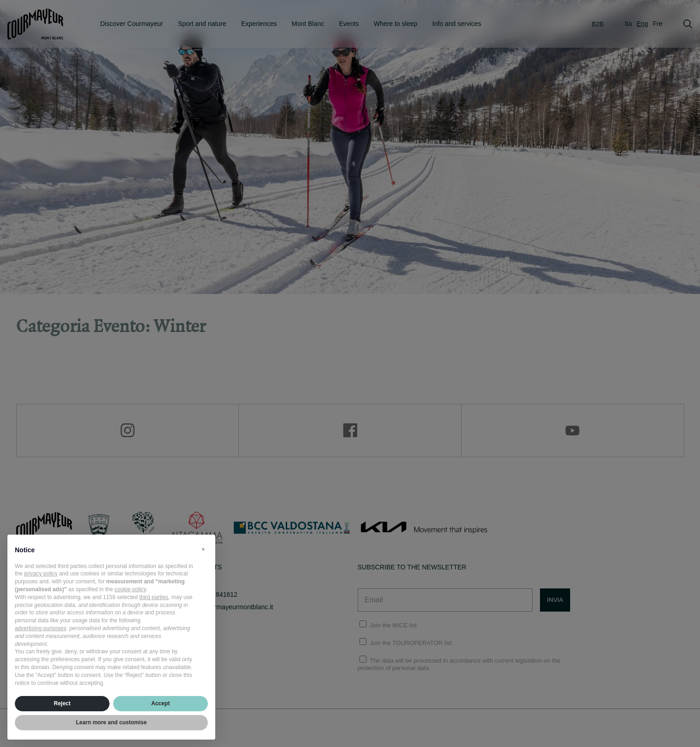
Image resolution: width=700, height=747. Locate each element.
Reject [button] (62, 703)
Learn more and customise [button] (112, 722)
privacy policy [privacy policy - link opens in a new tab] (41, 574)
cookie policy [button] (130, 589)
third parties (154, 597)
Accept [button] (161, 703)
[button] (203, 549)
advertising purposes (41, 628)
